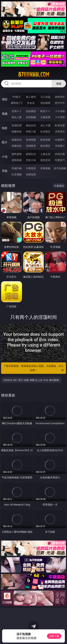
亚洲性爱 (17, 125)
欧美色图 (45, 140)
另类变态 (60, 131)
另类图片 (60, 146)
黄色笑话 (45, 160)
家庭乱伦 (31, 154)
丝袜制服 (31, 117)
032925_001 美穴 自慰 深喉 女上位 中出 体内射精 (31, 380)
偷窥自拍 (17, 140)
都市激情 (17, 154)
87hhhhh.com (34, 75)
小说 (5, 157)
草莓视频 (45, 168)
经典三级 (31, 131)
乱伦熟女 (45, 131)
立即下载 (54, 636)
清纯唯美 (31, 146)
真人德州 (31, 97)
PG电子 (17, 97)
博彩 (5, 99)
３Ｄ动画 (60, 111)
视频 (5, 114)
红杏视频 (17, 174)
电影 (5, 128)
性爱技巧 (60, 160)
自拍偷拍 (31, 111)
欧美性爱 (60, 125)
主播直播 (45, 117)
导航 (5, 171)
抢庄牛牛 (60, 103)
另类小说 (31, 160)
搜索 (59, 84)
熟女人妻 (17, 117)
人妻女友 (45, 154)
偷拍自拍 (31, 125)
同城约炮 (17, 168)
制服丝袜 (17, 131)
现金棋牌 (45, 103)
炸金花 (31, 103)
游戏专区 (60, 97)
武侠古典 (60, 154)
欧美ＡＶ (45, 111)
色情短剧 (31, 174)
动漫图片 (60, 140)
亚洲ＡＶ (17, 111)
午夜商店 (31, 168)
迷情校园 (17, 160)
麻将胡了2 (17, 103)
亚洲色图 (31, 140)
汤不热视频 (60, 168)
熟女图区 (45, 146)
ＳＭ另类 (60, 117)
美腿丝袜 (17, 146)
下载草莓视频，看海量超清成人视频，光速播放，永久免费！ (34, 368)
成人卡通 (45, 125)
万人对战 (45, 97)
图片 (5, 142)
